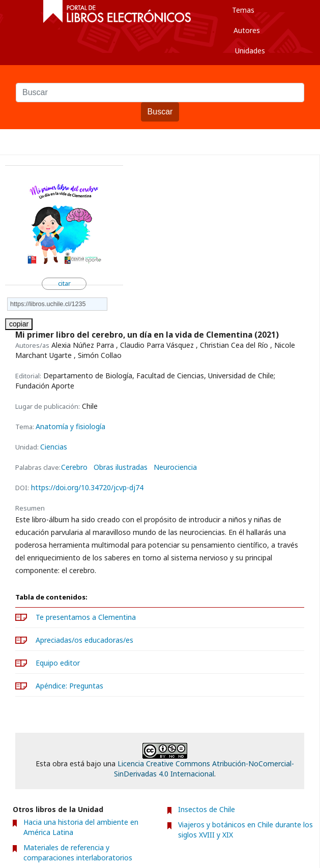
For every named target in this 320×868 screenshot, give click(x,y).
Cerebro (74, 467)
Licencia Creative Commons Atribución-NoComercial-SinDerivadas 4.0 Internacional (204, 769)
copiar (19, 324)
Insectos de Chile (207, 809)
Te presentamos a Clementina (86, 617)
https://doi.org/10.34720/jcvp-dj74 (87, 487)
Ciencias (54, 447)
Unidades (250, 51)
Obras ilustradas (121, 467)
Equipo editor (58, 663)
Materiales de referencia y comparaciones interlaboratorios (78, 852)
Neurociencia (175, 467)
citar (64, 283)
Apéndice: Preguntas (69, 686)
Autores (247, 30)
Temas (243, 10)
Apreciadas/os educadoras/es (84, 640)
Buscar (160, 78)
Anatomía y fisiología (70, 426)
